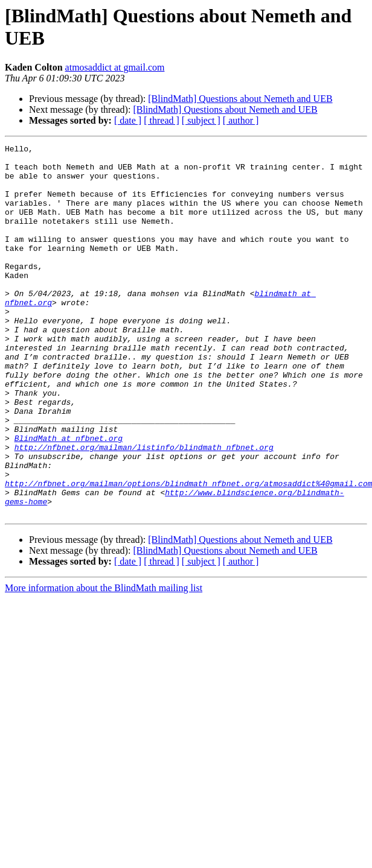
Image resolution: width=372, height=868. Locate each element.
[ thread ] (162, 120)
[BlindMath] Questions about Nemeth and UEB (240, 99)
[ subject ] (201, 120)
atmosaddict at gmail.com (115, 67)
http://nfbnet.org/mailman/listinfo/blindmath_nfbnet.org (144, 508)
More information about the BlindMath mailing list (104, 662)
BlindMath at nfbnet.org (69, 498)
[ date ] (128, 120)
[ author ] (241, 120)
